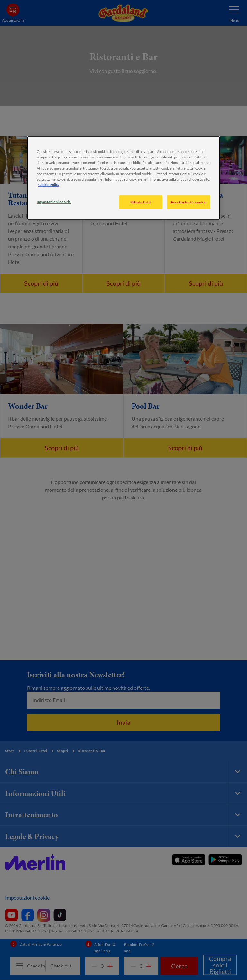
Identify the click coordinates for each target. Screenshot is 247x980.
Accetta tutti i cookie (189, 202)
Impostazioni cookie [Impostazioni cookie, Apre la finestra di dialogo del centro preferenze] (54, 202)
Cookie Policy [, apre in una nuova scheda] (49, 185)
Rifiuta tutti (140, 202)
